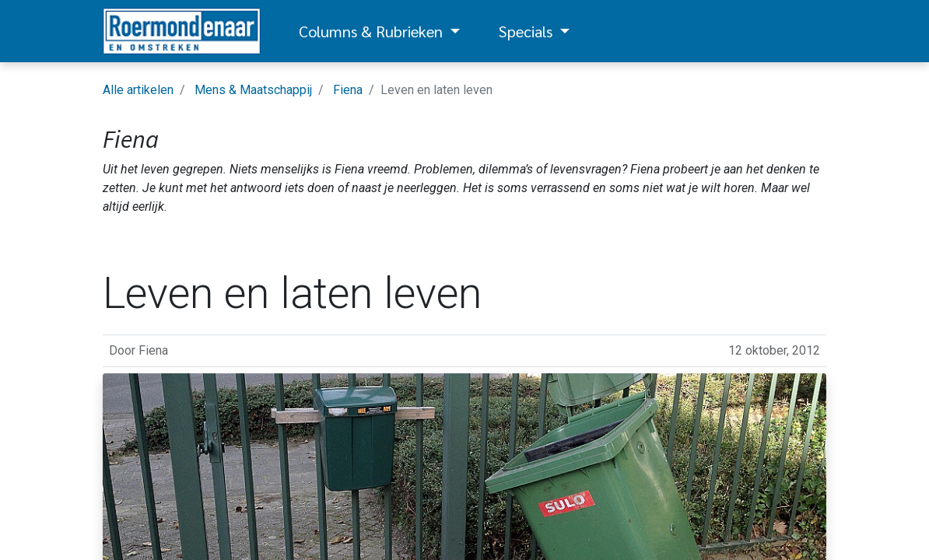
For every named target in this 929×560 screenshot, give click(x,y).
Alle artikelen (138, 90)
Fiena (348, 90)
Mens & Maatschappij (253, 90)
